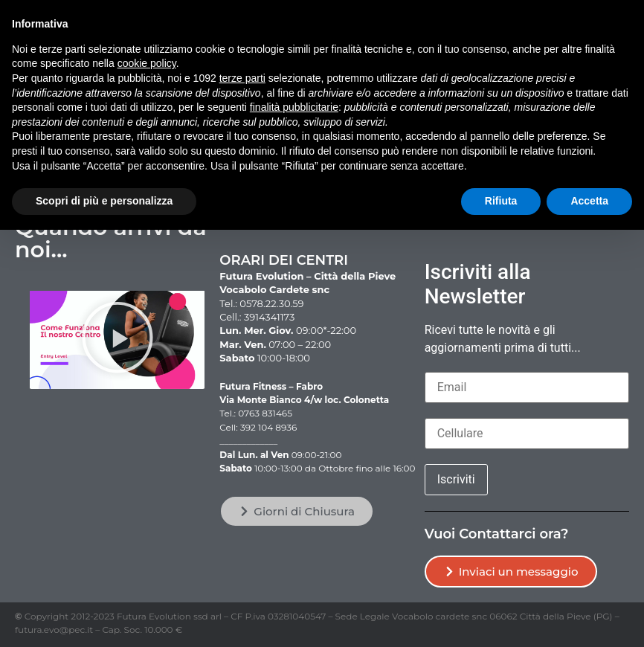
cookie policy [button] (147, 63)
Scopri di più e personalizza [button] (104, 201)
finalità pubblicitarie (294, 107)
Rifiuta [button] (501, 201)
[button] (117, 340)
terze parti (242, 78)
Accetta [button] (589, 201)
